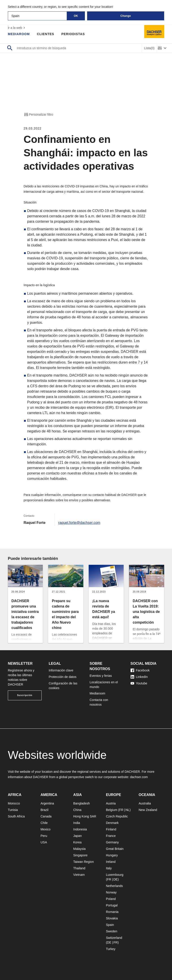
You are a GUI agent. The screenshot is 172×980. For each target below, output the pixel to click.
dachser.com (139, 777)
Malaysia (79, 849)
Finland (111, 829)
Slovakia (112, 918)
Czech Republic (117, 816)
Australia (145, 803)
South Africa (16, 816)
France (111, 836)
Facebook (140, 670)
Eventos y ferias (101, 676)
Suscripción (25, 695)
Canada (46, 816)
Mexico (45, 829)
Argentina (47, 803)
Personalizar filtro (38, 114)
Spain (110, 925)
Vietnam (79, 875)
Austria (111, 803)
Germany (112, 842)
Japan (77, 836)
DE (115, 879)
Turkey (111, 949)
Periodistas (73, 34)
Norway (111, 892)
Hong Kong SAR (85, 816)
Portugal (112, 905)
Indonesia (80, 829)
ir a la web (17, 28)
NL (127, 810)
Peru (44, 836)
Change (126, 16)
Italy (109, 868)
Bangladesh (82, 803)
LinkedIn (139, 677)
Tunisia (13, 810)
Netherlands (114, 886)
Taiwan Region (84, 862)
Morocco (14, 803)
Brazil (44, 810)
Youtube (139, 683)
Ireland (111, 862)
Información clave (61, 670)
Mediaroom (19, 34)
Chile (44, 823)
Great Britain (115, 849)
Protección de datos (63, 677)
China (77, 810)
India (77, 823)
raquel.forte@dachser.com (79, 523)
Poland (111, 899)
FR (121, 810)
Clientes (46, 34)
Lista (149, 48)
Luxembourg (115, 875)
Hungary (112, 855)
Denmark (112, 823)
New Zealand (148, 810)
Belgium (112, 810)
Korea (77, 842)
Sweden (112, 931)
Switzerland (114, 938)
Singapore (80, 855)
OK (76, 16)
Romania (112, 912)
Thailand (79, 868)
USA (44, 842)
